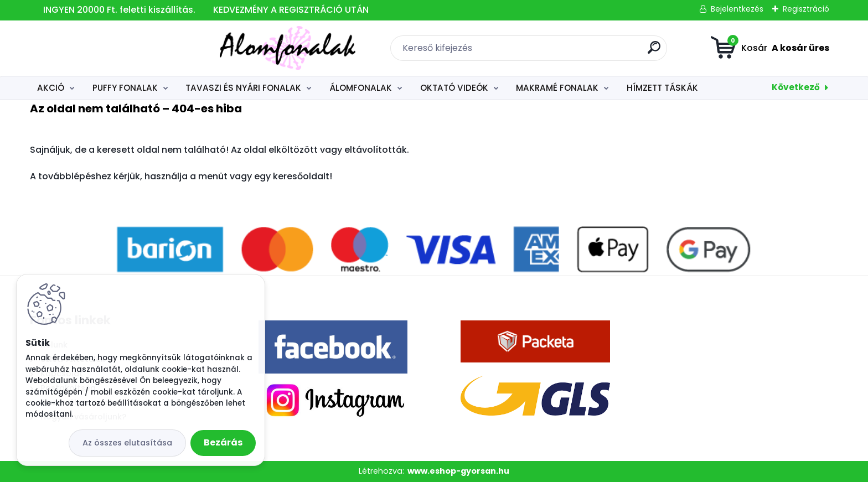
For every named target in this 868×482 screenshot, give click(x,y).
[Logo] (98, 48)
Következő (796, 87)
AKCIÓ (51, 88)
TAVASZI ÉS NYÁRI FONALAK (243, 88)
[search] (559, 52)
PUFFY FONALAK (125, 88)
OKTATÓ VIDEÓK (454, 88)
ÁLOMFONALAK (361, 88)
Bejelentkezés (737, 9)
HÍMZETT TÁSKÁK (662, 88)
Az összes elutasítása (127, 443)
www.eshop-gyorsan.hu (458, 471)
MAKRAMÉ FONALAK (557, 88)
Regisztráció (806, 9)
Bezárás (223, 442)
